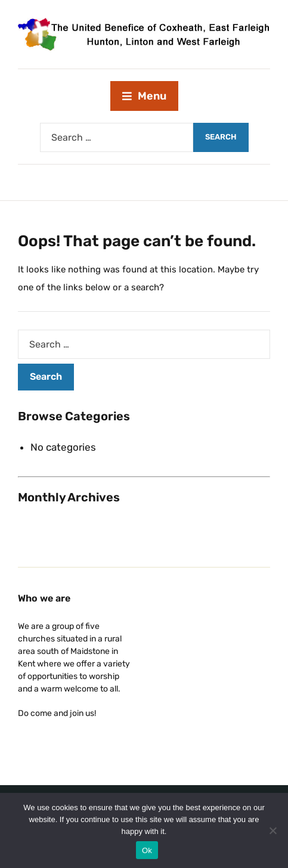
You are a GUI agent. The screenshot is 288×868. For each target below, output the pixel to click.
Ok (147, 850)
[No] (273, 830)
